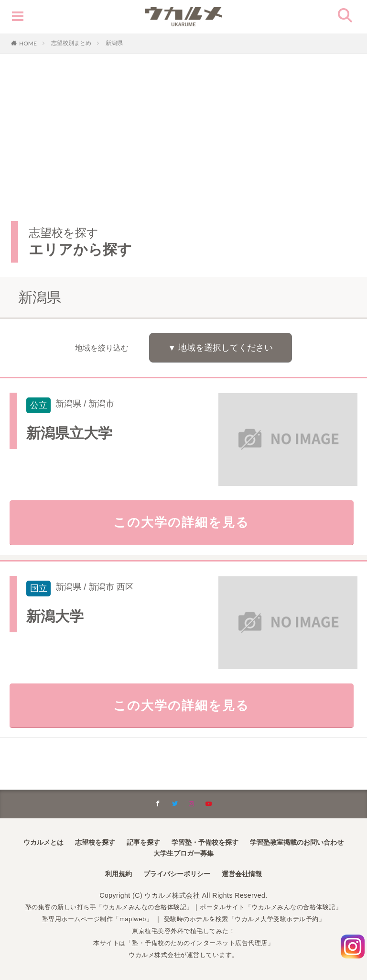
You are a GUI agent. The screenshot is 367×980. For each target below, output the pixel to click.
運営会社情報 (242, 875)
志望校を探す (95, 843)
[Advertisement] (183, 125)
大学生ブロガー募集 (183, 854)
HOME (28, 43)
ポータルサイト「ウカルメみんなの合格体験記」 (277, 908)
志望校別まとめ (71, 43)
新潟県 (114, 43)
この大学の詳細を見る (184, 524)
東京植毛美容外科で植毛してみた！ (183, 932)
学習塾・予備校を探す (205, 843)
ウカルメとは (43, 843)
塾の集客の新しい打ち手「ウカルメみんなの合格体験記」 (104, 908)
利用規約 (119, 875)
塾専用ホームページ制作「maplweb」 (91, 920)
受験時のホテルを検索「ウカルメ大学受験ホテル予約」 (248, 920)
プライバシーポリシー (177, 875)
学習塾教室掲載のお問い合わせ (297, 843)
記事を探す (143, 843)
